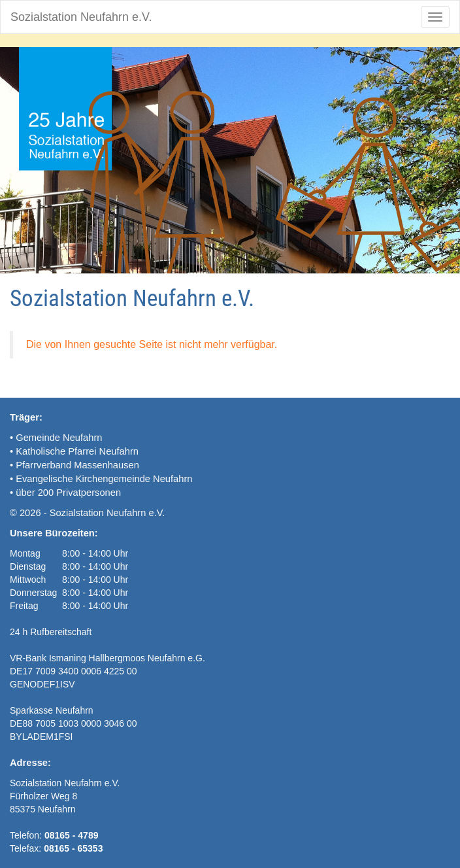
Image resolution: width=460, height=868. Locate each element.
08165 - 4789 (72, 835)
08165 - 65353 (73, 848)
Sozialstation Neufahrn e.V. (81, 17)
